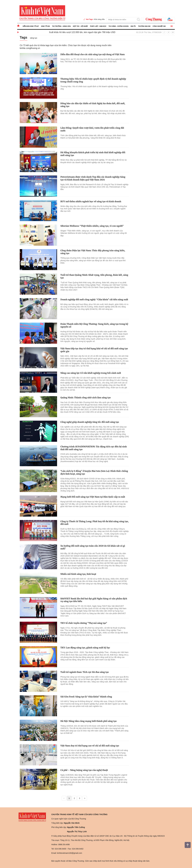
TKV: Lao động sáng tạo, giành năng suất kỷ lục (85, 648)
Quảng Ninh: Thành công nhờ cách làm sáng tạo (86, 398)
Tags (24, 37)
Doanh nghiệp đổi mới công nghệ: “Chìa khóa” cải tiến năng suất (94, 299)
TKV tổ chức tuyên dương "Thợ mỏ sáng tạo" (84, 623)
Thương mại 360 (144, 26)
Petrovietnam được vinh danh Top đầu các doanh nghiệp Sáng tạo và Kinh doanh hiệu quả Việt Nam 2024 (93, 178)
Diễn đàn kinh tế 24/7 (31, 26)
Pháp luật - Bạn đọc (98, 26)
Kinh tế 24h (45, 26)
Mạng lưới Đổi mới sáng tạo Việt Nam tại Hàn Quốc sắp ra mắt (93, 497)
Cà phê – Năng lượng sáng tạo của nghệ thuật (84, 770)
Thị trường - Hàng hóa (61, 26)
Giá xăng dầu (100, 19)
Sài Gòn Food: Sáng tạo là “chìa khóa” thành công (86, 697)
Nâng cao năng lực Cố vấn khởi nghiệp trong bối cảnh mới (91, 373)
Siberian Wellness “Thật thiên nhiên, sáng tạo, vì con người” (92, 226)
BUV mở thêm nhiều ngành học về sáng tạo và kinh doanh (91, 201)
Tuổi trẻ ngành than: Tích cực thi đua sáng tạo (85, 672)
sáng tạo (34, 38)
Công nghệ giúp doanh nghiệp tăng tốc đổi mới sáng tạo (90, 422)
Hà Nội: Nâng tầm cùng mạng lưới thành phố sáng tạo (89, 721)
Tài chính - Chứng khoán (119, 26)
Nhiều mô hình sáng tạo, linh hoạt (78, 574)
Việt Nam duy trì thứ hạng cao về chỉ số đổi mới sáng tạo (90, 746)
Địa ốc (133, 26)
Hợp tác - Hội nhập (80, 26)
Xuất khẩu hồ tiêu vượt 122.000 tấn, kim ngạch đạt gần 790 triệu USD (90, 32)
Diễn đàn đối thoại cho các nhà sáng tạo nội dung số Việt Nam (93, 54)
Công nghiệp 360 (159, 26)
